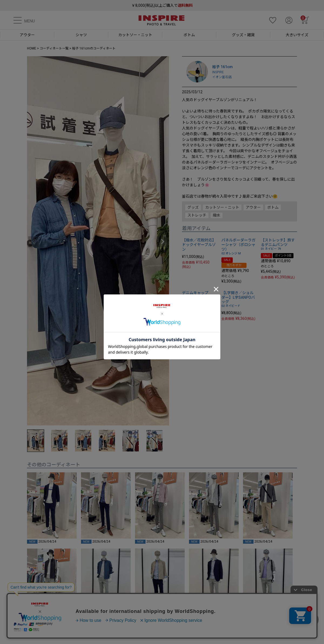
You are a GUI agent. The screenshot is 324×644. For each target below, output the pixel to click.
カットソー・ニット (222, 207)
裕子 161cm (222, 67)
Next (163, 242)
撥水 (217, 215)
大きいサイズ (297, 35)
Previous (33, 242)
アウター (27, 35)
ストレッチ (197, 215)
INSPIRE (218, 72)
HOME (32, 48)
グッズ (193, 207)
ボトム (189, 35)
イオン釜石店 (222, 77)
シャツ (81, 35)
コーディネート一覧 (54, 48)
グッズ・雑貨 (243, 35)
